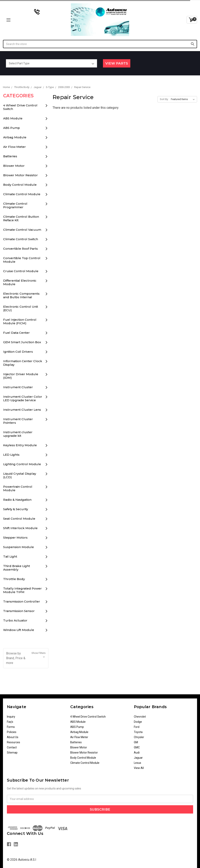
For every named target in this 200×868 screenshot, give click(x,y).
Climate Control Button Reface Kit (21, 218)
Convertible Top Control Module (22, 260)
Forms (11, 727)
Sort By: (164, 99)
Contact (12, 747)
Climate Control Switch (21, 239)
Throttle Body (14, 579)
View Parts (117, 63)
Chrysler (139, 737)
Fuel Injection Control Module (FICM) (20, 321)
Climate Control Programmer (15, 205)
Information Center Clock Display (23, 363)
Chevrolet (140, 717)
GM (136, 742)
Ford (137, 727)
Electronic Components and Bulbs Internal (21, 295)
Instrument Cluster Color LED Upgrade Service (23, 398)
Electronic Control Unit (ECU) (21, 308)
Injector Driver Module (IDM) (21, 376)
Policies (12, 732)
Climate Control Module (22, 194)
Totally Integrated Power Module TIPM (22, 590)
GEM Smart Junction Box (22, 342)
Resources (13, 742)
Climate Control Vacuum (22, 230)
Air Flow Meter (14, 147)
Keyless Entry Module (20, 445)
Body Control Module (20, 185)
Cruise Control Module (21, 271)
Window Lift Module (19, 630)
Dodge (138, 722)
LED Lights (11, 455)
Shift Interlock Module (20, 528)
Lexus (137, 763)
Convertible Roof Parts (20, 249)
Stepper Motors (15, 538)
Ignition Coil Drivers (18, 352)
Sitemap (12, 753)
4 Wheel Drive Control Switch (20, 107)
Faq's (10, 722)
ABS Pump (12, 128)
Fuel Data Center (16, 333)
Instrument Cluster (18, 387)
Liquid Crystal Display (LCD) (20, 475)
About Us (13, 737)
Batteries (10, 156)
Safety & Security (16, 509)
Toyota (138, 732)
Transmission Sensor (19, 611)
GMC (137, 747)
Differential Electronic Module (20, 282)
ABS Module (13, 118)
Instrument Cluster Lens (22, 410)
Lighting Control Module (22, 464)
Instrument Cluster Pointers (18, 421)
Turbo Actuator (15, 620)
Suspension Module (19, 547)
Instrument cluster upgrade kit (18, 434)
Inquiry (11, 717)
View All (139, 768)
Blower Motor (14, 166)
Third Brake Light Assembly (17, 568)
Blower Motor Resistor (20, 175)
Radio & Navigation (17, 500)
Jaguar (138, 758)
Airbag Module (15, 137)
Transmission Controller (22, 601)
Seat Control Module (19, 519)
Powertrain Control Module (18, 488)
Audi (137, 753)
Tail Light (10, 556)
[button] (26, 658)
